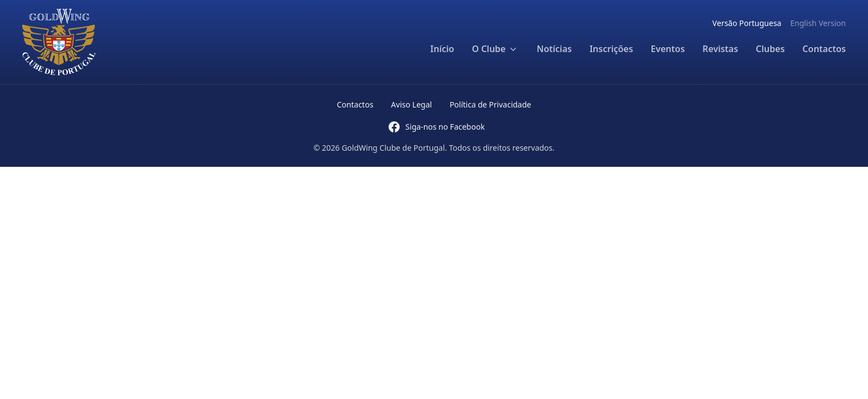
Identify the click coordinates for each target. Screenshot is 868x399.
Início (442, 49)
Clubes (770, 49)
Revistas (720, 49)
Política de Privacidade (490, 104)
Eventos (668, 49)
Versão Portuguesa (747, 23)
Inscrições (611, 49)
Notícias (554, 49)
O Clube (495, 49)
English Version (818, 23)
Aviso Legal (411, 104)
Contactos (824, 49)
